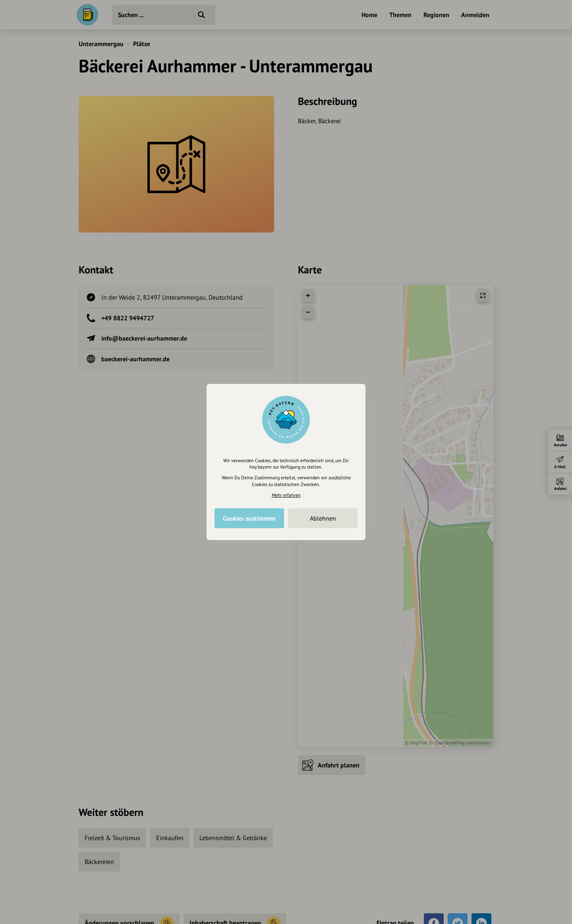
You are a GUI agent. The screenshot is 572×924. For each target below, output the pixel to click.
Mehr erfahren (286, 495)
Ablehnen (323, 518)
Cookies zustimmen (249, 518)
